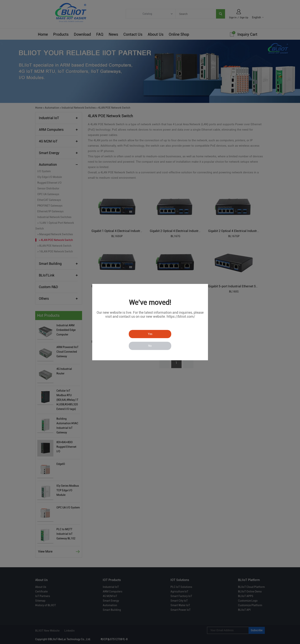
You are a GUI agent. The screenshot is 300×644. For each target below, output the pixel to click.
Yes (150, 334)
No (150, 346)
